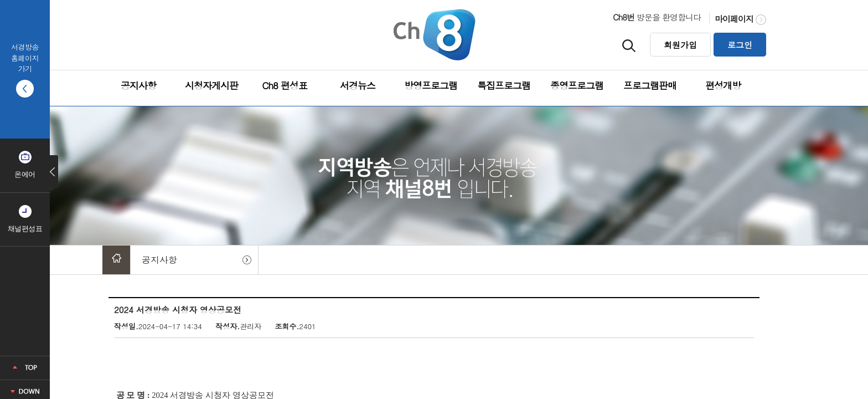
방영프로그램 (431, 85)
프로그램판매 (650, 85)
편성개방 (723, 85)
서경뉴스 (358, 85)
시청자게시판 (211, 85)
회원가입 (680, 45)
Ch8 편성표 (284, 85)
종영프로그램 (577, 85)
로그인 (740, 45)
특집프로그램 (504, 85)
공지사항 (138, 85)
